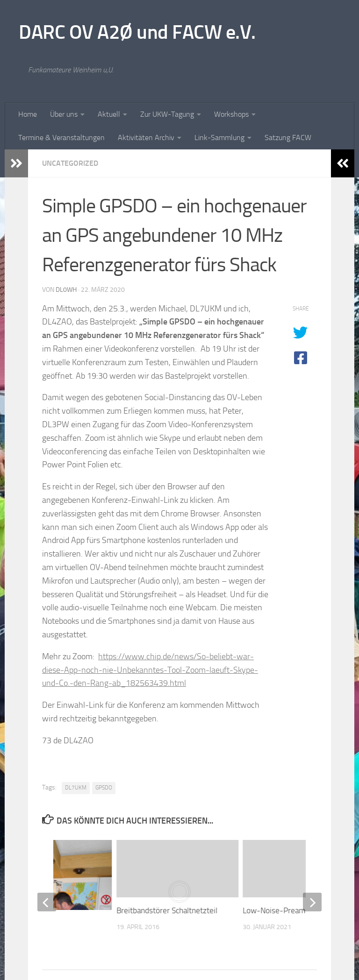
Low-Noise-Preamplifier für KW (296, 910)
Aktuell (109, 114)
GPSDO (104, 788)
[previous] (47, 902)
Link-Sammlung (219, 137)
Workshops (231, 114)
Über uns (64, 114)
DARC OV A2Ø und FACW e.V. (137, 32)
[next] (312, 902)
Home (28, 114)
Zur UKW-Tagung (167, 114)
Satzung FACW (288, 137)
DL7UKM (76, 788)
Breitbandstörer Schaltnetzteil (167, 910)
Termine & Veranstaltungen (61, 137)
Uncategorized (70, 163)
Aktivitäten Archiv (146, 137)
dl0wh (66, 290)
